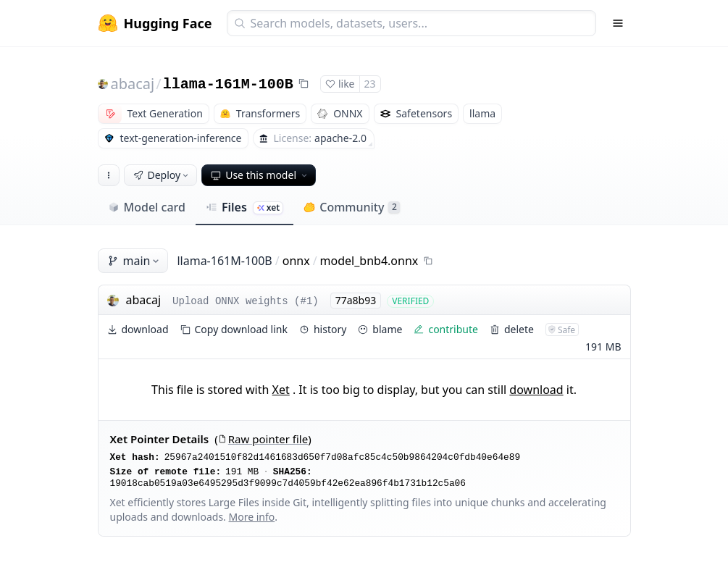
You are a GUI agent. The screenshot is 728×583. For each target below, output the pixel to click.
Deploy (162, 175)
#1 (307, 301)
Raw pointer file (263, 439)
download (536, 390)
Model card (147, 207)
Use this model (260, 175)
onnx (296, 261)
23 (370, 84)
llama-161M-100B (228, 84)
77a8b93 (356, 300)
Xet (281, 390)
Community (352, 207)
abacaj (133, 84)
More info (252, 517)
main (135, 261)
